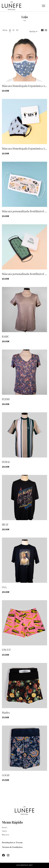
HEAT (5, 524)
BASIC (6, 336)
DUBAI (6, 462)
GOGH (6, 775)
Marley (6, 712)
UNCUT (6, 650)
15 (13, 30)
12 (10, 30)
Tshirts (4, 831)
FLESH (6, 399)
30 (17, 30)
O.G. (4, 587)
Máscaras (5, 835)
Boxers (5, 828)
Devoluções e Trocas (12, 843)
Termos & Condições (12, 847)
